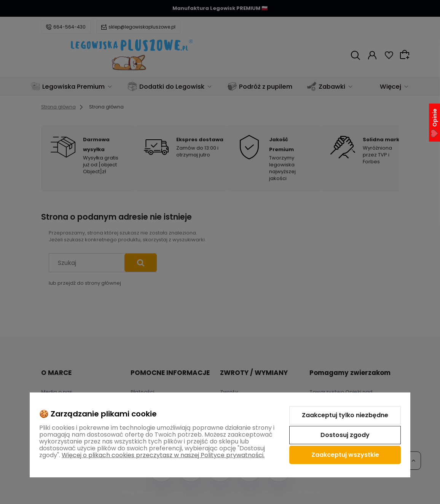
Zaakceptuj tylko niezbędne (345, 415)
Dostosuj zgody (345, 435)
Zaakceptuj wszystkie (345, 455)
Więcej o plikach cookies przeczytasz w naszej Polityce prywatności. (163, 455)
